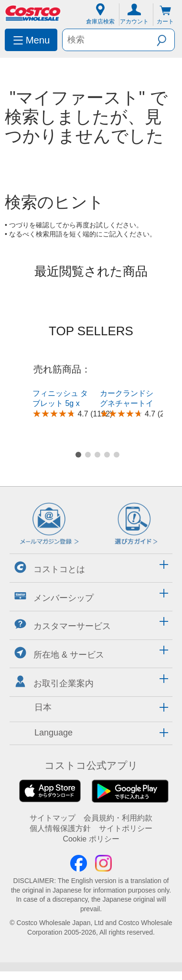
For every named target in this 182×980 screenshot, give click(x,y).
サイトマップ (53, 790)
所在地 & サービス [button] (59, 625)
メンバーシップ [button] (54, 568)
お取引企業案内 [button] (54, 654)
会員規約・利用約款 (118, 790)
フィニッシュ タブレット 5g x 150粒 (60, 403)
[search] (110, 40)
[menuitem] (31, 40)
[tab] (91, 539)
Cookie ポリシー (91, 811)
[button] (166, 39)
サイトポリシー (126, 800)
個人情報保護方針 (60, 800)
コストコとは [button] (50, 539)
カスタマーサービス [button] (63, 597)
